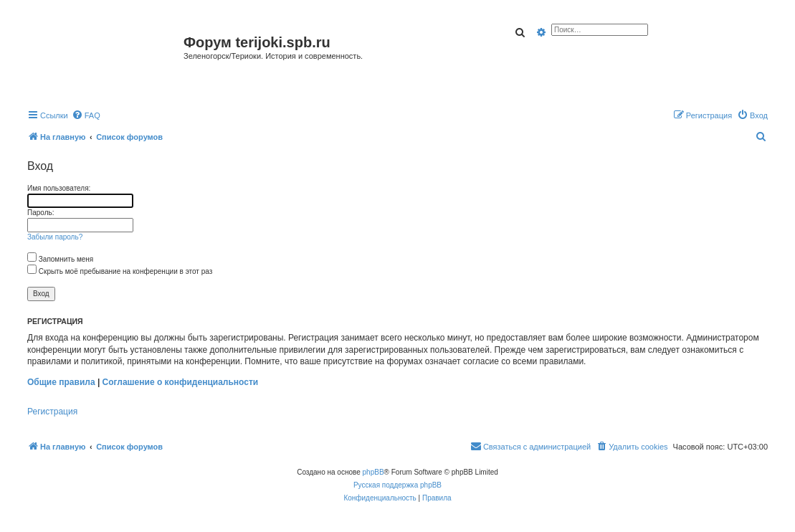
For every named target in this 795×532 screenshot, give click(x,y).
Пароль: (41, 213)
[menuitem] (86, 115)
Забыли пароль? (55, 237)
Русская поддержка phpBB (397, 485)
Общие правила (61, 382)
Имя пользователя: (59, 188)
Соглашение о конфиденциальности (181, 382)
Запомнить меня (60, 259)
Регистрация (52, 412)
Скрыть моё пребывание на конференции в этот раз (120, 271)
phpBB (373, 472)
